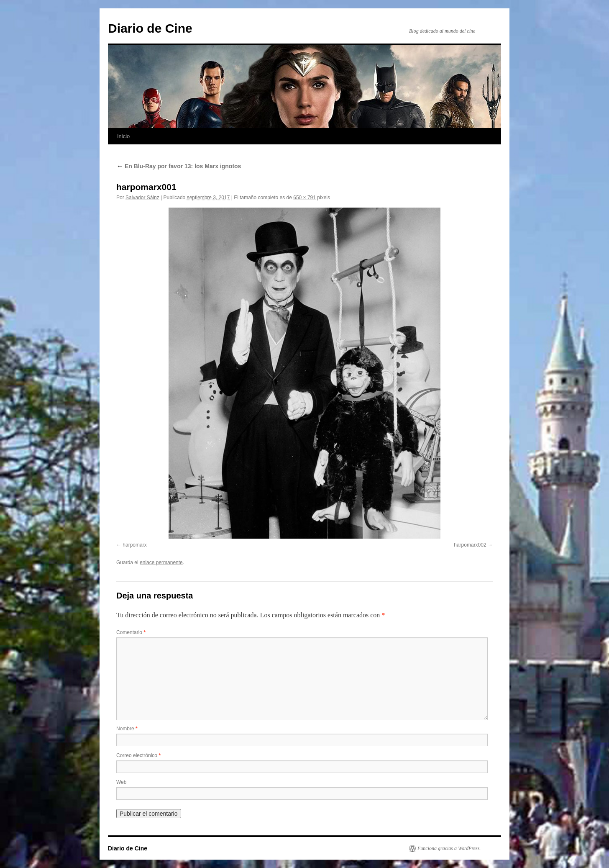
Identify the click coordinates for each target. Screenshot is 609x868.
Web (121, 782)
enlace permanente (161, 562)
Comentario (131, 632)
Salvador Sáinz (142, 198)
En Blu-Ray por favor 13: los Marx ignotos (179, 166)
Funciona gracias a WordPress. (449, 848)
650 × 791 (304, 198)
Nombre (127, 729)
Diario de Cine (150, 28)
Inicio (123, 136)
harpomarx (134, 545)
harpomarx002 (470, 545)
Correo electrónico (138, 755)
